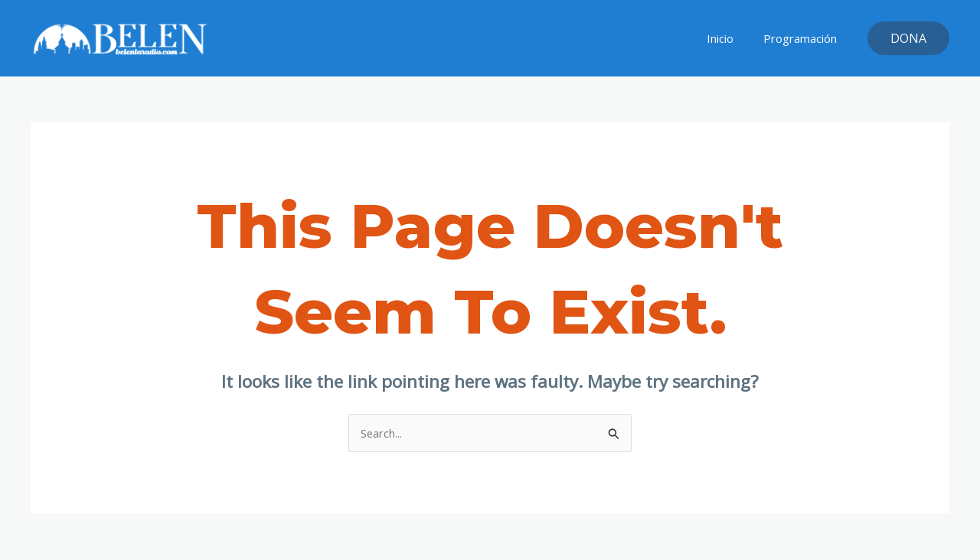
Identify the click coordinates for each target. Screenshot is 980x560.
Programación (804, 38)
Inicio (731, 38)
